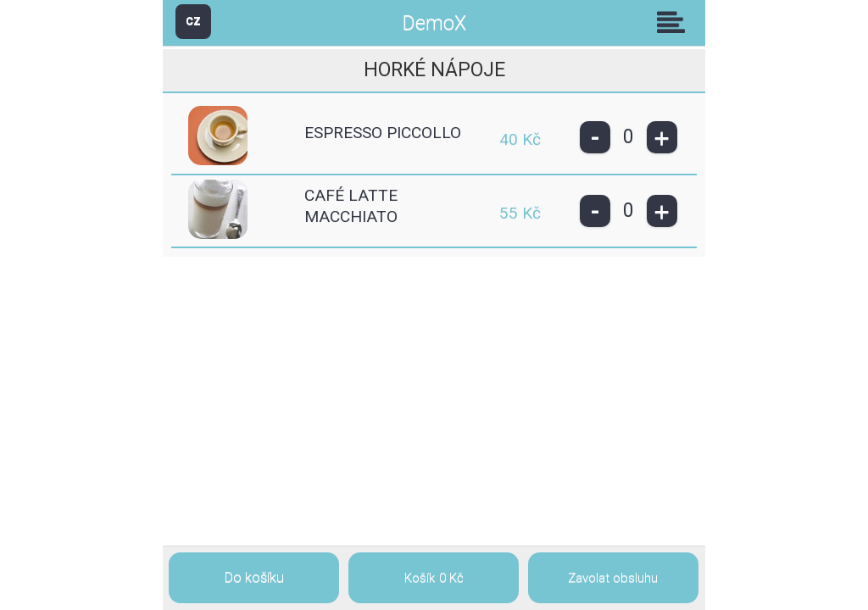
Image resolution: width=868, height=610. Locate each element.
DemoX (434, 23)
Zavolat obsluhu (613, 578)
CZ (193, 21)
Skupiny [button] (675, 22)
